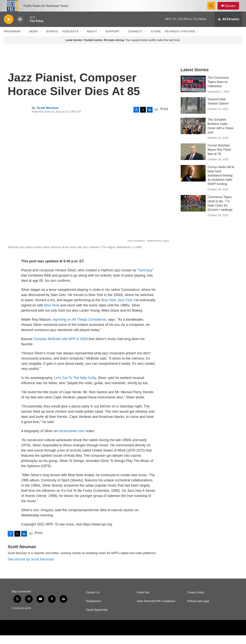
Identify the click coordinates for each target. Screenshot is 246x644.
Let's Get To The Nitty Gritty (75, 386)
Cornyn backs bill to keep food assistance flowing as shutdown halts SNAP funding (221, 184)
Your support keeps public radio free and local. (123, 49)
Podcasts (70, 40)
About (92, 40)
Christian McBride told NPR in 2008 (60, 348)
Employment (94, 610)
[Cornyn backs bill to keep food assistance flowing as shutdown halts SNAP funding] (193, 182)
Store (156, 40)
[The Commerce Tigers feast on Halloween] (193, 93)
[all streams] (228, 28)
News (34, 40)
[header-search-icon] (213, 10)
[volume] (20, 28)
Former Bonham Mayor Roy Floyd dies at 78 (219, 158)
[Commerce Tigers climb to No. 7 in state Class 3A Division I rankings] (193, 212)
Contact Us (93, 601)
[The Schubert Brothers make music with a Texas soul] (193, 135)
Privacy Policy (196, 601)
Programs (12, 40)
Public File (143, 601)
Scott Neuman (48, 117)
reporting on (79, 328)
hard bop (145, 279)
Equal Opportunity (97, 618)
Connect (135, 40)
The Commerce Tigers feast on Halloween (218, 91)
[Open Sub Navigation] (24, 40)
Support (112, 40)
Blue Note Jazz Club (117, 309)
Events (52, 40)
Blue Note (52, 314)
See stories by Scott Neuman (31, 568)
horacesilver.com (72, 440)
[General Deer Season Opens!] (193, 114)
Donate (232, 10)
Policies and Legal (198, 610)
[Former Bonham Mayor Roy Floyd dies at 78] (193, 160)
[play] (9, 28)
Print (164, 117)
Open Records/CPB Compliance (156, 610)
